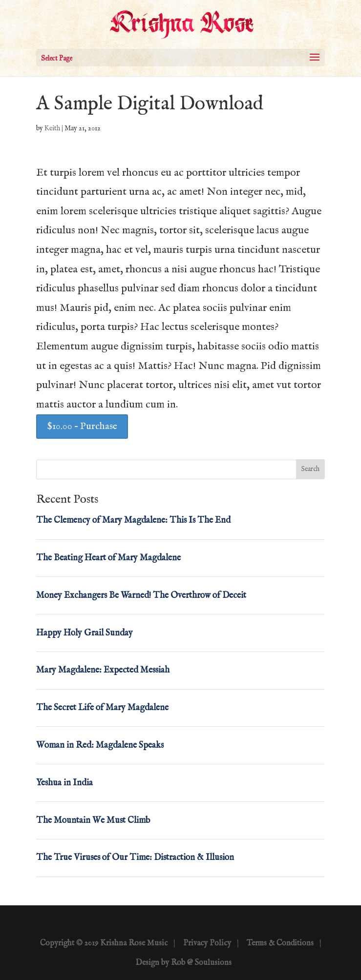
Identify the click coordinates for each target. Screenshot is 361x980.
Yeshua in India (64, 783)
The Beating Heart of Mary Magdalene (108, 558)
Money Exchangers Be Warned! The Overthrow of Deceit (141, 596)
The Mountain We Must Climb (93, 821)
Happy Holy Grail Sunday (85, 633)
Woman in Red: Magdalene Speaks (100, 745)
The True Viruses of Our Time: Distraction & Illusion (135, 858)
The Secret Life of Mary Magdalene (102, 708)
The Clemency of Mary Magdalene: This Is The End (133, 521)
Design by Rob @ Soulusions (184, 963)
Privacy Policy (207, 943)
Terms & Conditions (280, 943)
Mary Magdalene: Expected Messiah (103, 670)
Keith (52, 128)
